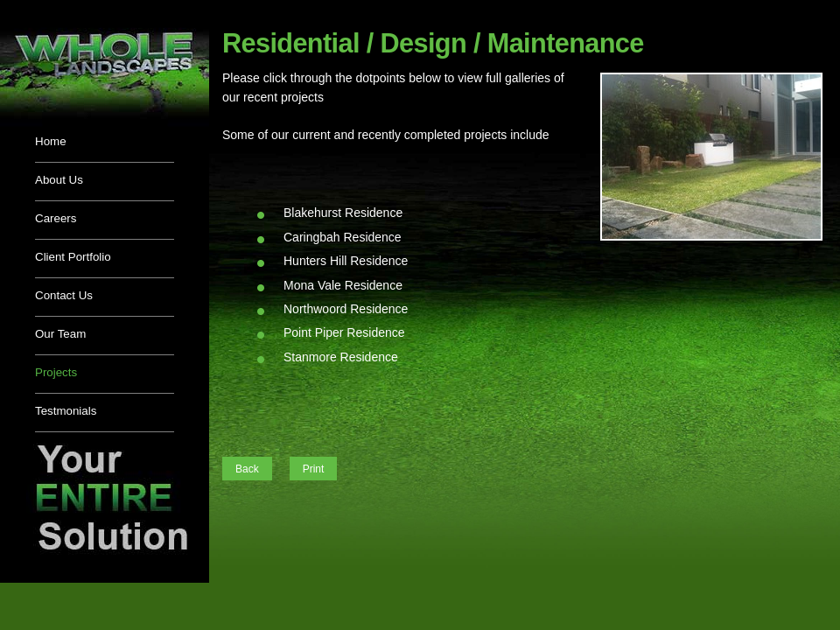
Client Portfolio (73, 257)
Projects (56, 372)
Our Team (60, 334)
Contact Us (64, 295)
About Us (59, 180)
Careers (56, 218)
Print (314, 469)
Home (51, 141)
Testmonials (66, 411)
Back (247, 469)
